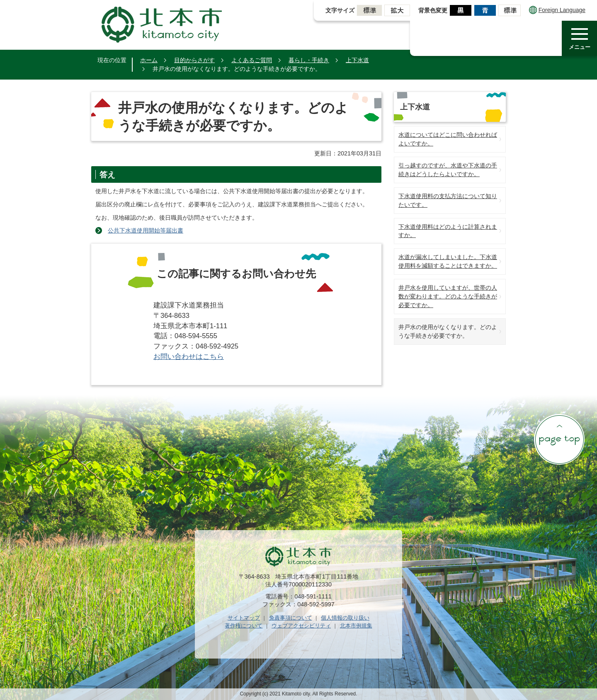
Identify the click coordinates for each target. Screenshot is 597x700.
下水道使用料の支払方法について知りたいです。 (448, 200)
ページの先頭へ (559, 439)
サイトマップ (244, 618)
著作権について (244, 626)
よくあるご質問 (252, 60)
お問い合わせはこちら (189, 357)
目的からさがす (194, 60)
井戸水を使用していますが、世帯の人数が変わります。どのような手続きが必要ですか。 (448, 296)
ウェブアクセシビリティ (301, 626)
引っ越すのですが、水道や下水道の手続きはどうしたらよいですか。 (448, 170)
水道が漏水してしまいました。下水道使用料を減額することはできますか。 (448, 261)
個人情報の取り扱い (345, 618)
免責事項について (291, 618)
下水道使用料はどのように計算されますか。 (448, 231)
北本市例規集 (356, 626)
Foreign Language (557, 10)
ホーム (149, 60)
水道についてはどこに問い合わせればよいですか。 (448, 139)
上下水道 (357, 60)
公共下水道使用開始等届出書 (146, 230)
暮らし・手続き (309, 60)
